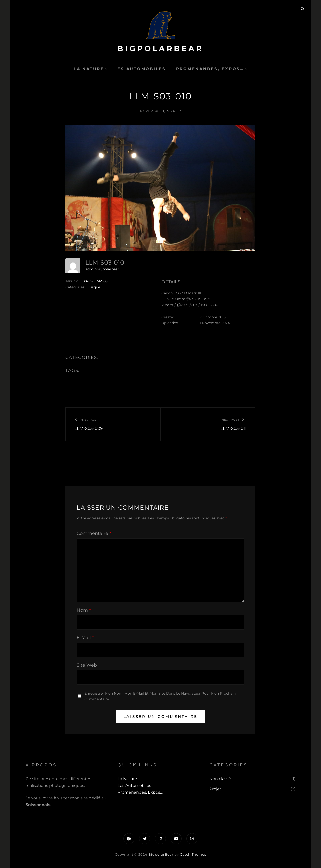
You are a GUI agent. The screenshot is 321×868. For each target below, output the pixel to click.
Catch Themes (193, 854)
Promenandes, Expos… (210, 69)
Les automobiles (140, 69)
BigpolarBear (160, 48)
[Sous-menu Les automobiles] (168, 69)
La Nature (89, 69)
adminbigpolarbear (102, 269)
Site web (87, 665)
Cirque (94, 287)
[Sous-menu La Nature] (106, 69)
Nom (84, 610)
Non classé (220, 779)
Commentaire (94, 533)
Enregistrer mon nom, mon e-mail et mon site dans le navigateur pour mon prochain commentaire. (160, 696)
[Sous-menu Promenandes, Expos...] (246, 69)
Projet (215, 789)
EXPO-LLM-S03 (95, 281)
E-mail (85, 638)
